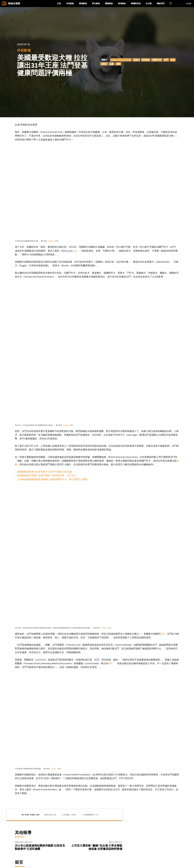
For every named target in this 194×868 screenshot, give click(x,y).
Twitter (153, 860)
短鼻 (112, 64)
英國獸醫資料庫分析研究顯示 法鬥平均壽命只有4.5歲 (45, 425)
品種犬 (136, 60)
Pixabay (51, 241)
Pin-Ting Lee (32, 720)
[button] (171, 3)
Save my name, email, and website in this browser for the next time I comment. (51, 825)
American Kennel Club (121, 60)
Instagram (169, 856)
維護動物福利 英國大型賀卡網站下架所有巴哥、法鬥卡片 (47, 428)
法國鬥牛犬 (157, 60)
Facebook (154, 856)
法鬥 (166, 60)
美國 (118, 64)
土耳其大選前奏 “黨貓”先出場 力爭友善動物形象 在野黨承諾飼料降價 (97, 754)
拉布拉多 (146, 60)
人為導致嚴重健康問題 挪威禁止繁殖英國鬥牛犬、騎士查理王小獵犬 (53, 432)
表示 (162, 539)
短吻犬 (104, 64)
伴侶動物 (24, 50)
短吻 (173, 60)
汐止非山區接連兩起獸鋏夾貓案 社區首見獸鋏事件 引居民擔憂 (40, 754)
